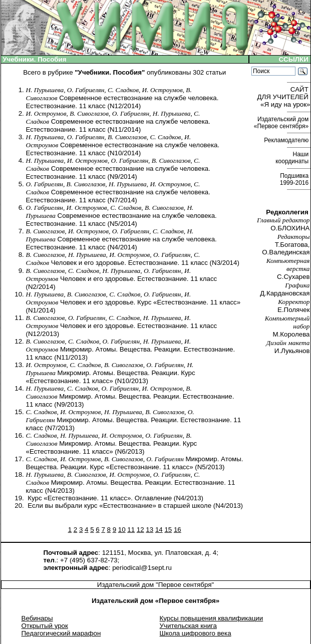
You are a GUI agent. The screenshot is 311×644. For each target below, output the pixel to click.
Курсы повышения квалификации (212, 618)
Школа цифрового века (196, 633)
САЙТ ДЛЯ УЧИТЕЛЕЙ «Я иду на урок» (284, 97)
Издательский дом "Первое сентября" (155, 585)
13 (149, 530)
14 (159, 530)
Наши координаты (293, 158)
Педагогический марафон (61, 633)
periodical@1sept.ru (142, 568)
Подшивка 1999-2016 (295, 179)
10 (122, 530)
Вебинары (37, 618)
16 (178, 530)
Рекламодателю (287, 140)
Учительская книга (188, 626)
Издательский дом (282, 123)
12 (140, 530)
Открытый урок (45, 626)
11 (131, 530)
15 (168, 530)
